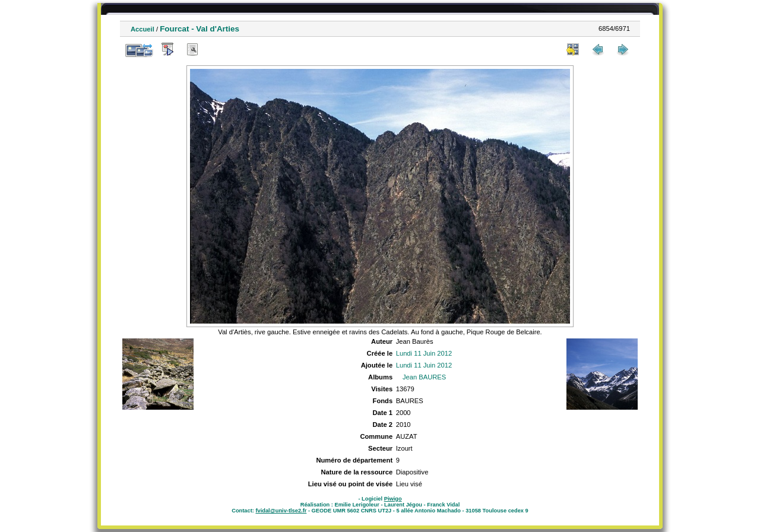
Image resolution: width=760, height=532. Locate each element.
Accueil (142, 29)
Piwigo (393, 499)
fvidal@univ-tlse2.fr (281, 511)
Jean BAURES (424, 377)
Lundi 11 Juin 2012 (424, 353)
